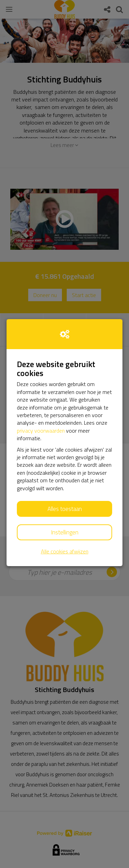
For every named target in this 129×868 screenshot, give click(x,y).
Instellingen (65, 532)
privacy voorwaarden (41, 431)
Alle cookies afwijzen (65, 551)
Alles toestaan (65, 509)
